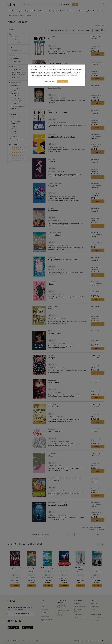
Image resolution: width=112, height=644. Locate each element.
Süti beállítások (50, 82)
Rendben (63, 81)
